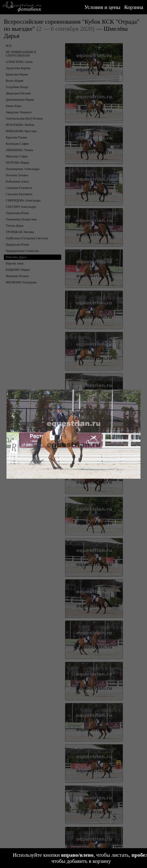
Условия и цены (102, 7)
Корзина (134, 7)
